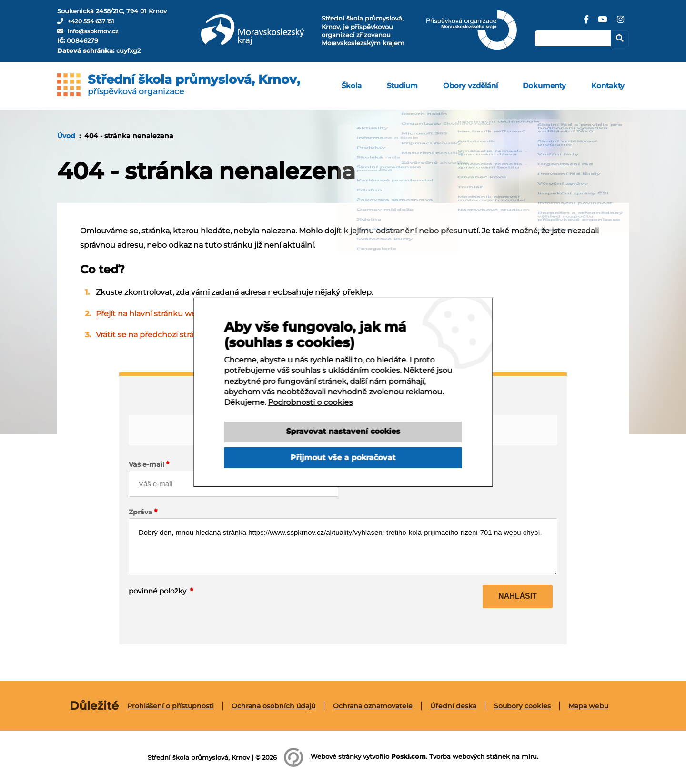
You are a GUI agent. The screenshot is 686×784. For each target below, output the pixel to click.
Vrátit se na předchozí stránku (152, 335)
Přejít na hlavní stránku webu (151, 314)
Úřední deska (453, 706)
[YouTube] (602, 23)
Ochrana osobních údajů (273, 706)
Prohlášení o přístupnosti (171, 706)
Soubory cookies (522, 706)
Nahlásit (518, 596)
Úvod (66, 136)
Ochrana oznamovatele (373, 706)
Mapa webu (588, 706)
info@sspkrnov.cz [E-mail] (95, 31)
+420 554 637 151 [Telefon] (93, 21)
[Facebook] (586, 23)
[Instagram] (620, 23)
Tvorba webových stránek (469, 757)
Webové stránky (336, 757)
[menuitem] (376, 86)
